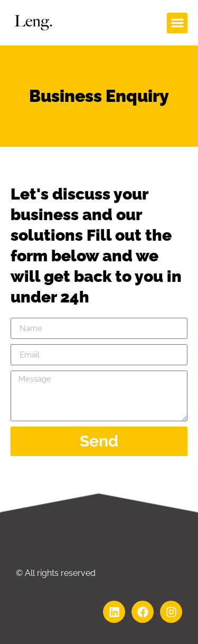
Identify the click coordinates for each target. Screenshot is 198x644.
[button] (177, 23)
